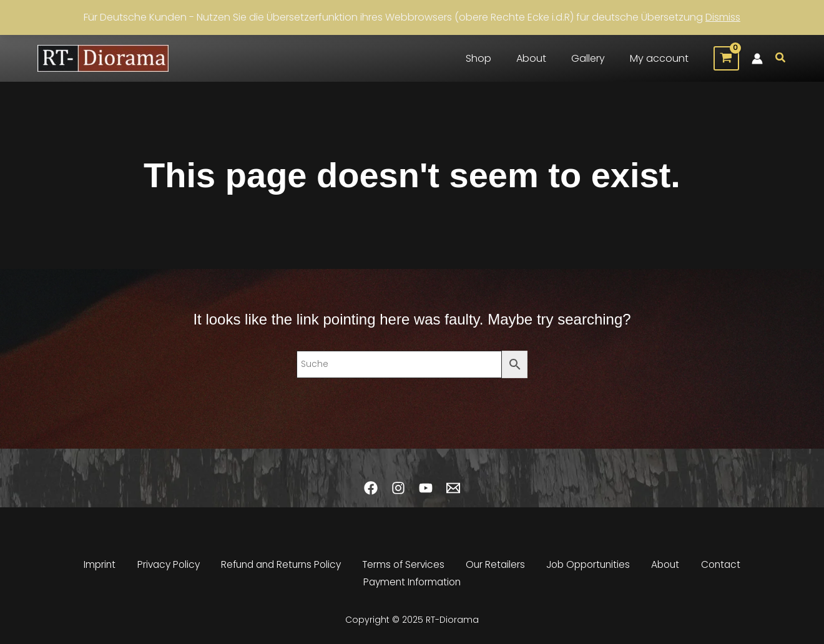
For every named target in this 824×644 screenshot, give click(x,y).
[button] (781, 59)
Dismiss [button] (723, 17)
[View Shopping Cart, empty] (726, 58)
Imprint (98, 569)
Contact (722, 569)
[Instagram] (398, 492)
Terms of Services (405, 569)
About (668, 569)
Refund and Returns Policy (281, 569)
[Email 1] (453, 492)
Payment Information (412, 584)
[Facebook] (371, 492)
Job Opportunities (590, 569)
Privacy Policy (166, 569)
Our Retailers (497, 569)
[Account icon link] (757, 59)
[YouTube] (426, 492)
